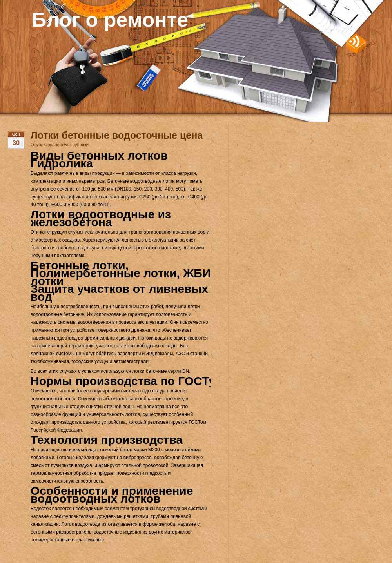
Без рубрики (76, 145)
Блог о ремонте (110, 20)
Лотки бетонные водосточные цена (117, 135)
